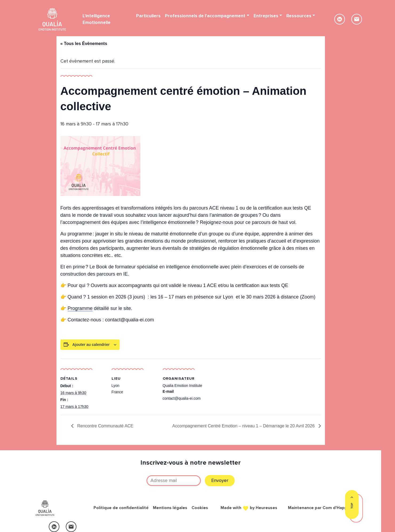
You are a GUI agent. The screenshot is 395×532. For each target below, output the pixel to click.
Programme (80, 308)
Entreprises (266, 16)
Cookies (200, 508)
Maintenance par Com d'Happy (319, 508)
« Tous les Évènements (84, 44)
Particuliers (148, 16)
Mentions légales (170, 508)
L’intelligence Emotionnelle (97, 19)
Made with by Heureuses (249, 508)
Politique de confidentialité (121, 508)
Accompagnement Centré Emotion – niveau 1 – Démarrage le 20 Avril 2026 (244, 426)
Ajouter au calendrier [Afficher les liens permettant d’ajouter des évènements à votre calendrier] (91, 345)
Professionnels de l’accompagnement (205, 16)
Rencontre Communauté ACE (105, 426)
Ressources (299, 16)
